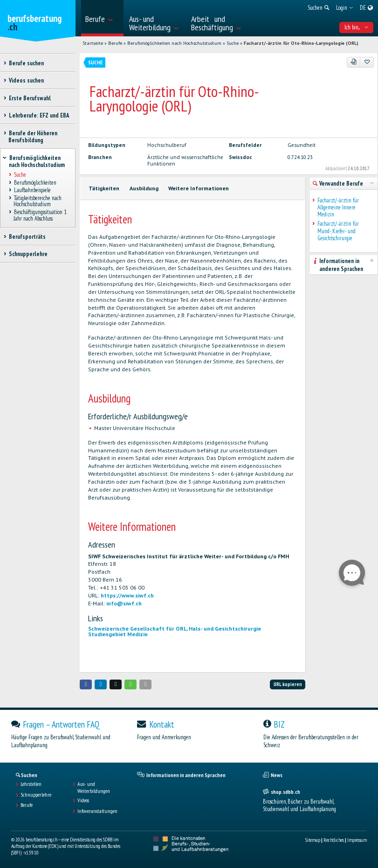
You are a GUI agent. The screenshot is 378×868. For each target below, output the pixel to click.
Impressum (357, 840)
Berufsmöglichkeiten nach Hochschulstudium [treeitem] (37, 161)
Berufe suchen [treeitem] (26, 63)
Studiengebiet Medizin (118, 634)
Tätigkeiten (104, 188)
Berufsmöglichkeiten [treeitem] (35, 183)
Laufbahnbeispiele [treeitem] (32, 191)
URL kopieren (288, 684)
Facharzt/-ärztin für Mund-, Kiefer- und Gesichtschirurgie (338, 231)
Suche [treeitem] (20, 175)
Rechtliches (334, 840)
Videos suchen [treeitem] (26, 80)
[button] (86, 684)
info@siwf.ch (124, 603)
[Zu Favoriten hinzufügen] (367, 62)
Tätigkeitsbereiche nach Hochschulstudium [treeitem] (38, 201)
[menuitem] (102, 18)
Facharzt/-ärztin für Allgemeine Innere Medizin (338, 208)
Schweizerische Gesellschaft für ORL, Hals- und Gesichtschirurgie (175, 628)
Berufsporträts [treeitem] (27, 237)
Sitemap (313, 840)
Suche (233, 43)
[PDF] (354, 62)
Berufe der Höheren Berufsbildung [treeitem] (33, 137)
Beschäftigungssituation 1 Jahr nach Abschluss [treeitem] (40, 215)
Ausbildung (144, 188)
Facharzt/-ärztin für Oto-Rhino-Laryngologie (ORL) (301, 43)
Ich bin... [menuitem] (356, 27)
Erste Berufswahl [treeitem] (30, 98)
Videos (83, 800)
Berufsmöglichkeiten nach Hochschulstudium (174, 43)
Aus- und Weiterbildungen (94, 787)
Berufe (115, 43)
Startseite (93, 43)
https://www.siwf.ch (127, 595)
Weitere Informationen (199, 188)
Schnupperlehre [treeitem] (28, 254)
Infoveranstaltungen (97, 811)
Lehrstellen (31, 784)
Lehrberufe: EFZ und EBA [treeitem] (39, 115)
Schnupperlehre (36, 795)
